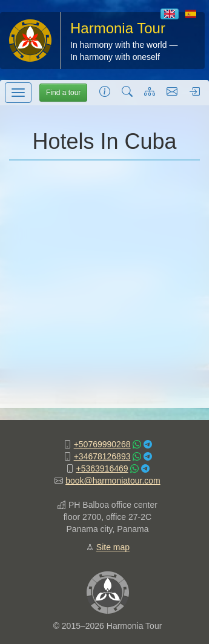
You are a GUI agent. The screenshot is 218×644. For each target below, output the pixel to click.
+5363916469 (102, 468)
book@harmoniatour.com (113, 481)
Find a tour (63, 93)
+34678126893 (102, 456)
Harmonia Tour (118, 28)
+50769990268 (102, 444)
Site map (113, 547)
